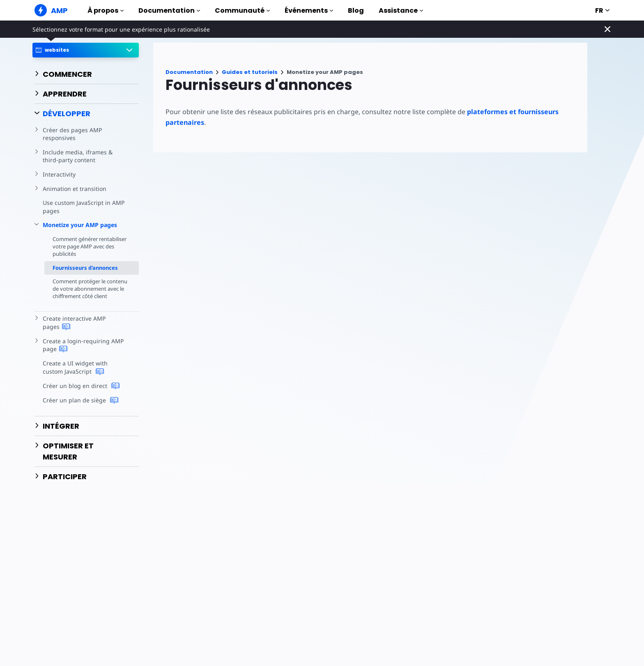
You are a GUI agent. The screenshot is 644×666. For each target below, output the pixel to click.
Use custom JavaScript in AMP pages (83, 207)
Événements (309, 10)
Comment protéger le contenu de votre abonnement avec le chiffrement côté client (81, 293)
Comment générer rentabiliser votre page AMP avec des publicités (87, 246)
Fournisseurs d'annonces (85, 268)
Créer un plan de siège (79, 408)
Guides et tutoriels (250, 72)
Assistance (401, 10)
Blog (356, 10)
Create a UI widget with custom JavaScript (85, 375)
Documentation (169, 10)
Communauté (242, 10)
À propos (106, 10)
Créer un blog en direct (80, 393)
